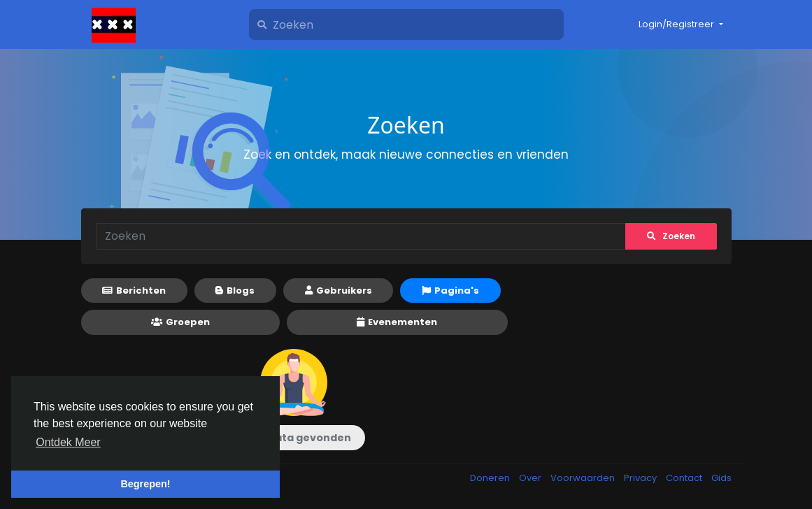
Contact (685, 478)
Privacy (641, 478)
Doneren (491, 478)
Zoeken (671, 236)
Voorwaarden (584, 478)
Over (531, 478)
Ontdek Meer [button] (68, 442)
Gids (721, 478)
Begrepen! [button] (145, 484)
